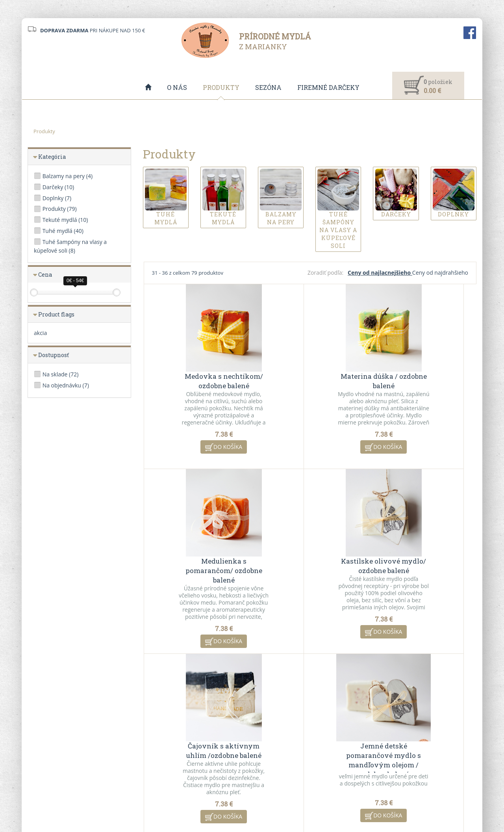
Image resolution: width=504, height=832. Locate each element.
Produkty (221, 87)
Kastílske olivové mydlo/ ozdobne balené (199, 566)
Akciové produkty (279, 752)
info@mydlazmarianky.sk (66, 756)
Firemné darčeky (328, 87)
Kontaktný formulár (396, 742)
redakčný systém (237, 802)
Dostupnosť (54, 355)
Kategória (52, 157)
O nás (177, 87)
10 (354, 677)
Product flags (56, 315)
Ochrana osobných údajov (174, 762)
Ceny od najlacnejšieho (380, 273)
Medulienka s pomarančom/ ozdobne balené (421, 386)
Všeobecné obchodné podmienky (183, 742)
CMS (282, 802)
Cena (45, 275)
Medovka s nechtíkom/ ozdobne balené (199, 381)
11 (370, 677)
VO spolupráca (160, 752)
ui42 (322, 802)
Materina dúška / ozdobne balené (310, 381)
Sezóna (268, 87)
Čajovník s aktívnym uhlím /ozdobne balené (310, 566)
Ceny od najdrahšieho (440, 273)
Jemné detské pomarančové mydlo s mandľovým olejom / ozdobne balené (421, 576)
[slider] (34, 293)
